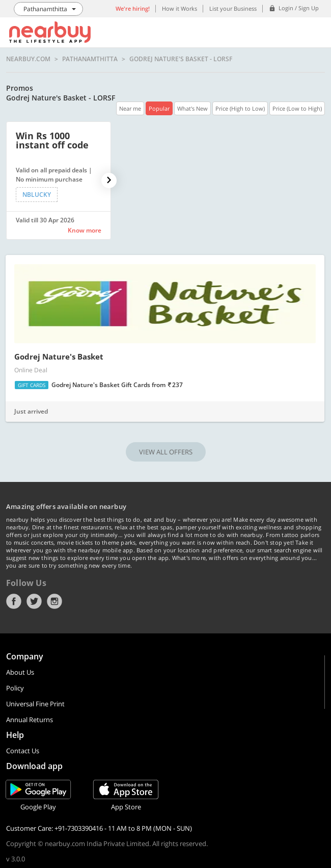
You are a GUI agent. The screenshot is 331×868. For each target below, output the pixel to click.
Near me (130, 108)
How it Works (180, 8)
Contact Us (23, 751)
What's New (192, 108)
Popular (159, 108)
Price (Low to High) (297, 108)
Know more (85, 230)
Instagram (54, 601)
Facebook (14, 601)
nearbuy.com (28, 59)
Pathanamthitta (90, 59)
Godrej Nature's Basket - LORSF (181, 59)
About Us (20, 672)
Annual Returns (30, 720)
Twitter (34, 601)
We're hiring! (133, 8)
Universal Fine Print (35, 704)
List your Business (233, 8)
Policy (15, 688)
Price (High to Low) (240, 108)
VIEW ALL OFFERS (166, 452)
